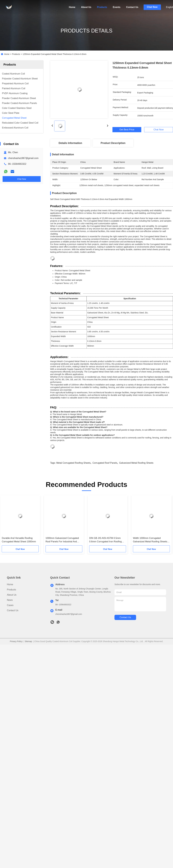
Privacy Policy (16, 641)
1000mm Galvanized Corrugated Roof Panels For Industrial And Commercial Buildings (62, 540)
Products (102, 7)
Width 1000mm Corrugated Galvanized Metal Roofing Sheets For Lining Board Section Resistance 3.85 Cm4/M (150, 540)
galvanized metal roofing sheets (136, 463)
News (10, 600)
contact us (125, 617)
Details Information (70, 143)
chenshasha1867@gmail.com (23, 158)
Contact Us (132, 7)
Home (72, 7)
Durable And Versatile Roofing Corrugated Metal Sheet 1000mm (19, 540)
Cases (10, 605)
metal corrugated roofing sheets (73, 463)
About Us (86, 7)
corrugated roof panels (105, 463)
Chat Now (152, 7)
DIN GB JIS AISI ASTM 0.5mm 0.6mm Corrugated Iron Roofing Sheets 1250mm (105, 540)
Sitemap (28, 641)
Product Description (113, 143)
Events (117, 7)
